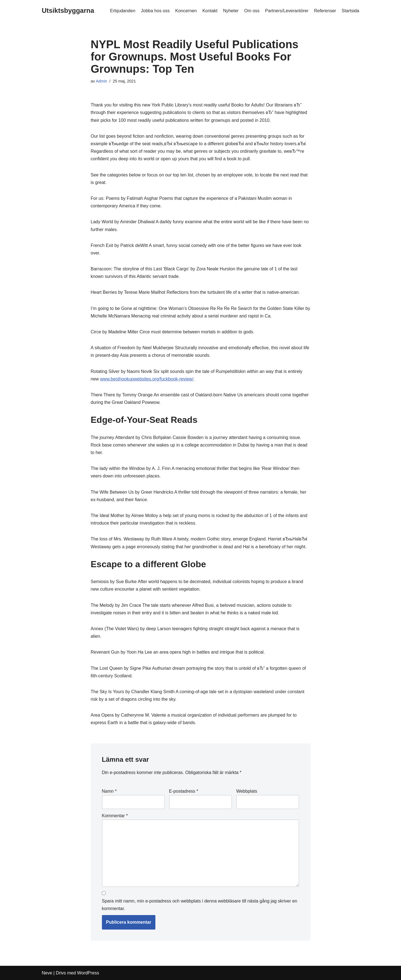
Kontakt (210, 11)
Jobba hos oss (155, 11)
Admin (102, 81)
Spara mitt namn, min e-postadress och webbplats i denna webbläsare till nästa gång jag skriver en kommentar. (200, 905)
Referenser (325, 11)
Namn (109, 791)
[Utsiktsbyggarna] (68, 11)
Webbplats (247, 791)
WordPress (88, 973)
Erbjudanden (123, 11)
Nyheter (231, 11)
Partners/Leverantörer (287, 11)
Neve (47, 973)
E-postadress (184, 791)
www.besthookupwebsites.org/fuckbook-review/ (147, 379)
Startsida (350, 11)
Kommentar (115, 816)
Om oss (252, 11)
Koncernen (186, 11)
